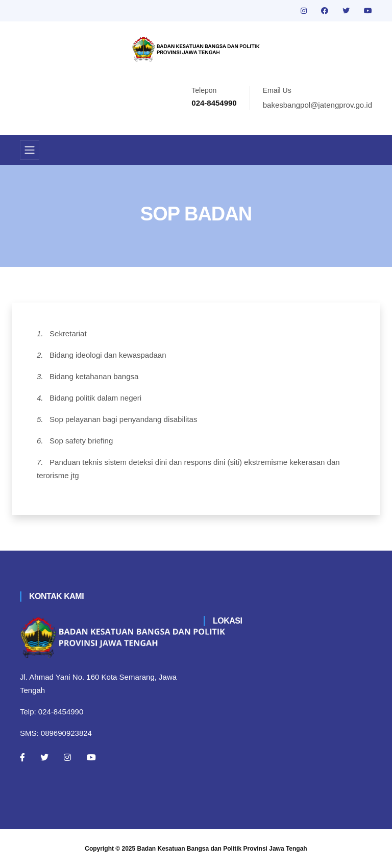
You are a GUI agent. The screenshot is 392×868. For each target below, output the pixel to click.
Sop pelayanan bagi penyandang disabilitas (123, 419)
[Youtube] (91, 757)
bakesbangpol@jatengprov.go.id (317, 105)
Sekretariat (68, 333)
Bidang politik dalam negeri (95, 398)
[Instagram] (67, 757)
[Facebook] (22, 757)
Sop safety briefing (81, 441)
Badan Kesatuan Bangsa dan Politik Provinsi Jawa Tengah (222, 849)
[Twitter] (44, 757)
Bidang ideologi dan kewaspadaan (108, 355)
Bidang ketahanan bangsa (94, 376)
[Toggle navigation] (30, 150)
